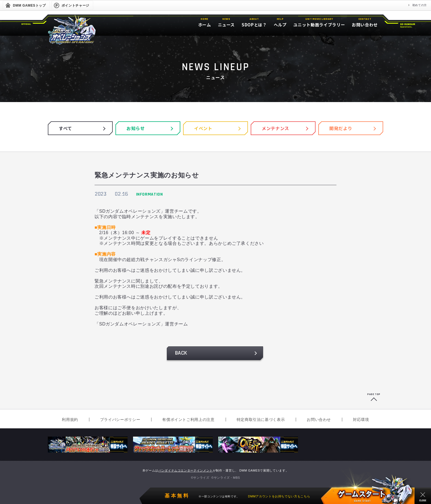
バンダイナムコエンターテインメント (186, 470)
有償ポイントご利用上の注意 (188, 420)
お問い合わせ (319, 420)
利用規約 (70, 420)
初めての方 (420, 5)
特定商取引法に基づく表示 (261, 420)
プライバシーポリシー (120, 420)
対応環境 (361, 420)
